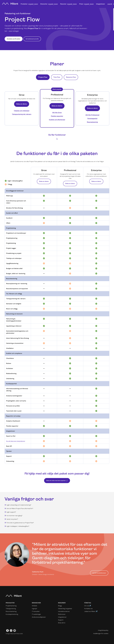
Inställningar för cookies (101, 633)
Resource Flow (71, 77)
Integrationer (101, 4)
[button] (110, 4)
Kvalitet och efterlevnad (57, 120)
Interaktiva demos (64, 611)
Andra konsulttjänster (39, 617)
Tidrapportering (11, 609)
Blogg (60, 606)
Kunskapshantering (12, 614)
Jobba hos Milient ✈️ (91, 611)
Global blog (62, 609)
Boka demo (62, 623)
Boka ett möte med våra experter (56, 481)
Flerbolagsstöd (92, 118)
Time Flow (57, 77)
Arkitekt (34, 606)
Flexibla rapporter (57, 116)
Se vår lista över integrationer (16, 441)
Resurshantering (11, 611)
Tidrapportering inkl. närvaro (22, 114)
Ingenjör (35, 609)
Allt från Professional (92, 115)
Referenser (62, 614)
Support (61, 620)
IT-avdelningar (36, 614)
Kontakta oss (88, 609)
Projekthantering (11, 606)
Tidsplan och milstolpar (22, 111)
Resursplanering (92, 122)
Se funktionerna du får (32, 39)
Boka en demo (22, 104)
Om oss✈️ (88, 606)
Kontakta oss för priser (14, 39)
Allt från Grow (57, 113)
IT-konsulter (36, 611)
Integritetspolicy (103, 630)
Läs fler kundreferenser (99, 573)
